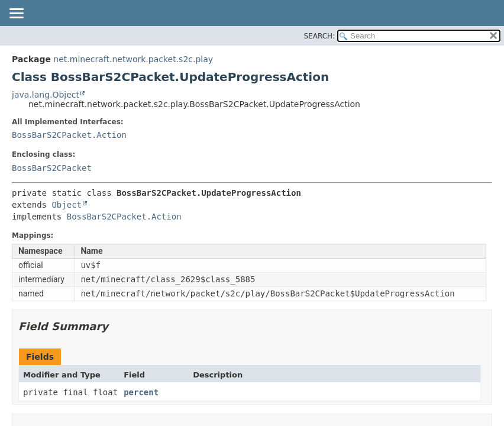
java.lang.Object (46, 95)
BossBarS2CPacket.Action (69, 135)
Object (67, 205)
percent (141, 392)
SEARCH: (320, 36)
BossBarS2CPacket (52, 168)
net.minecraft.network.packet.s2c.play (133, 59)
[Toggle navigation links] (16, 14)
